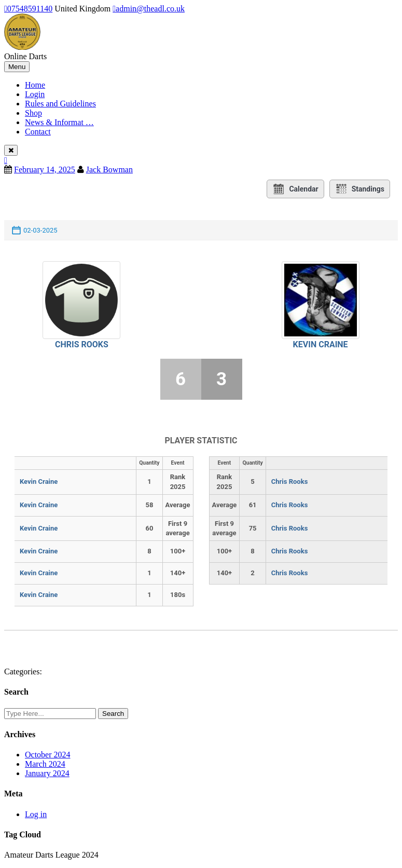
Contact (38, 132)
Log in (36, 814)
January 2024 (47, 773)
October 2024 (48, 755)
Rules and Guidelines (60, 104)
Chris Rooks (82, 344)
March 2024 (45, 764)
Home (35, 85)
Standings (360, 189)
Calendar (295, 189)
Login (35, 94)
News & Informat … (59, 122)
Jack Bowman (109, 169)
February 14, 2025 (45, 169)
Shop (33, 113)
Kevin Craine (321, 344)
